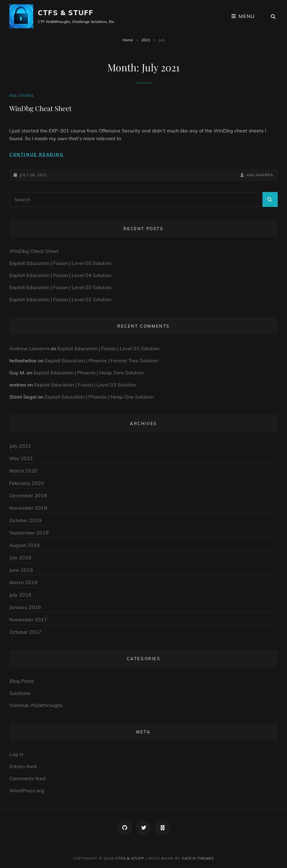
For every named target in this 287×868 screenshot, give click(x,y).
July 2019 (20, 557)
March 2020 (23, 471)
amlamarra (260, 175)
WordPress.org (27, 790)
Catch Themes (198, 858)
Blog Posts (22, 681)
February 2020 (27, 483)
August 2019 (25, 545)
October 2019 (25, 520)
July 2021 (20, 446)
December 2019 (28, 495)
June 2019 (21, 570)
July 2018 (20, 595)
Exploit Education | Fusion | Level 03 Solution (60, 287)
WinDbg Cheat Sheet (40, 108)
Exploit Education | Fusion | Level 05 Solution (60, 263)
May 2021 (21, 458)
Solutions (21, 95)
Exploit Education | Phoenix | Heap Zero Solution (89, 373)
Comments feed (27, 778)
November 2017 (28, 620)
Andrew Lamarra (29, 348)
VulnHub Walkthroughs (36, 705)
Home (128, 40)
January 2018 (25, 607)
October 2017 (25, 632)
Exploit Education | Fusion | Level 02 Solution (60, 299)
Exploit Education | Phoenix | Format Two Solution (101, 360)
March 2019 (23, 582)
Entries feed (23, 766)
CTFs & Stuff (66, 13)
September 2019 (29, 533)
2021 (146, 40)
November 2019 (28, 508)
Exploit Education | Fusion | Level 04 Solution (60, 275)
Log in (16, 754)
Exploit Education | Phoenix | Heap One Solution (99, 397)
